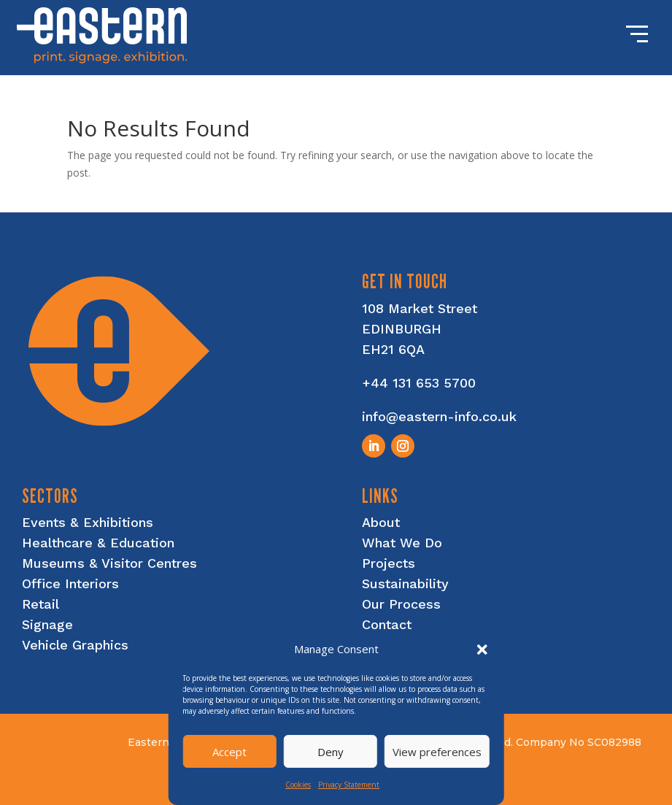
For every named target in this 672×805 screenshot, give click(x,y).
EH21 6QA (393, 349)
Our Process (401, 604)
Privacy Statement (349, 785)
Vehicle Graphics (75, 645)
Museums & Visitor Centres (109, 563)
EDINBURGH (402, 329)
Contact (387, 624)
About (381, 522)
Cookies (298, 785)
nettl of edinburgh (575, 791)
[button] (482, 650)
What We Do (402, 543)
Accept (229, 752)
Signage (47, 624)
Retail (40, 604)
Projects (389, 563)
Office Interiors (70, 583)
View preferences (437, 752)
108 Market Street (420, 308)
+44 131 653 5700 (419, 383)
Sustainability (405, 583)
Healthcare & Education (98, 543)
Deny (331, 752)
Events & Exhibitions (88, 522)
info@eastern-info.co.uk (439, 416)
